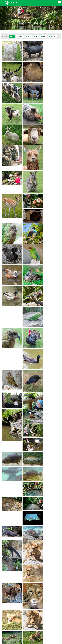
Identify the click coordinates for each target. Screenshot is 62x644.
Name (26, 612)
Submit (31, 621)
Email (26, 617)
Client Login (50, 642)
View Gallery (10, 621)
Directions (52, 620)
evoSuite (22, 642)
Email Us (52, 626)
